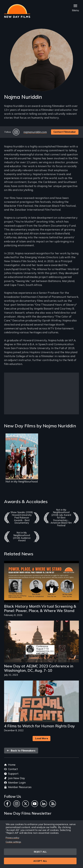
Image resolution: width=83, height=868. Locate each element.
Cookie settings (13, 842)
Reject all (40, 852)
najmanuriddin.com (35, 132)
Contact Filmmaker (65, 132)
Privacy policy (12, 838)
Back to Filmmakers (21, 750)
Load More (42, 738)
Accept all (40, 861)
